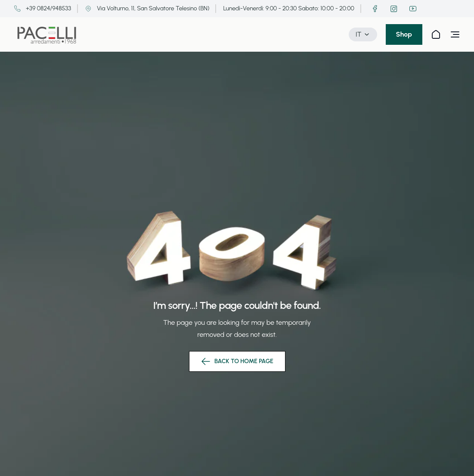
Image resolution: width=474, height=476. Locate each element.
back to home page (237, 361)
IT (363, 34)
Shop (404, 34)
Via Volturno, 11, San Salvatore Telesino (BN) (147, 8)
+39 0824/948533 (42, 8)
